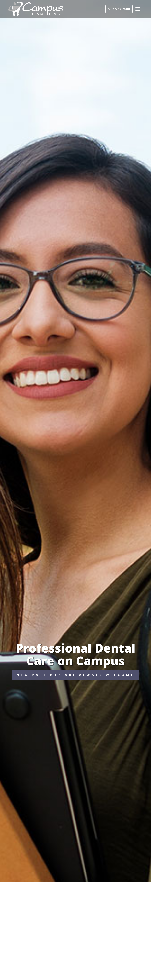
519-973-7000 (119, 9)
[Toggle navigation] (138, 9)
